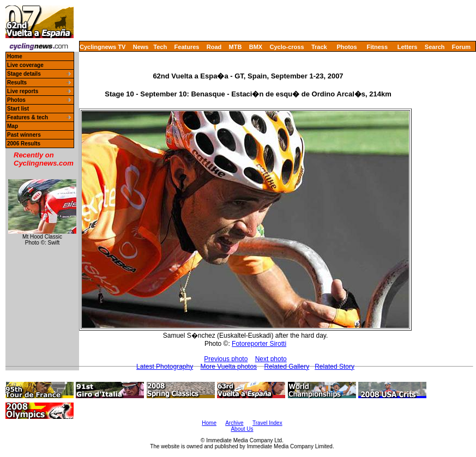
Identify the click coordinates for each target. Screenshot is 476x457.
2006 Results (24, 144)
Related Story (335, 367)
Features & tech (28, 117)
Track (319, 47)
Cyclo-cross (287, 47)
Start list (18, 109)
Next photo (271, 359)
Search (435, 47)
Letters (408, 47)
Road (214, 47)
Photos (347, 47)
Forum (461, 47)
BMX (256, 47)
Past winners (24, 135)
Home (15, 56)
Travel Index (267, 423)
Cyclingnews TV (103, 47)
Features (187, 47)
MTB (236, 47)
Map (13, 126)
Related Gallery (287, 367)
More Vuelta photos (229, 367)
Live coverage (25, 65)
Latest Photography (165, 367)
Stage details (24, 74)
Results (17, 83)
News (141, 47)
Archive (234, 423)
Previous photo (226, 359)
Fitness (377, 47)
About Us (242, 429)
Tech (160, 47)
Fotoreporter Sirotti (259, 344)
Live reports (23, 91)
